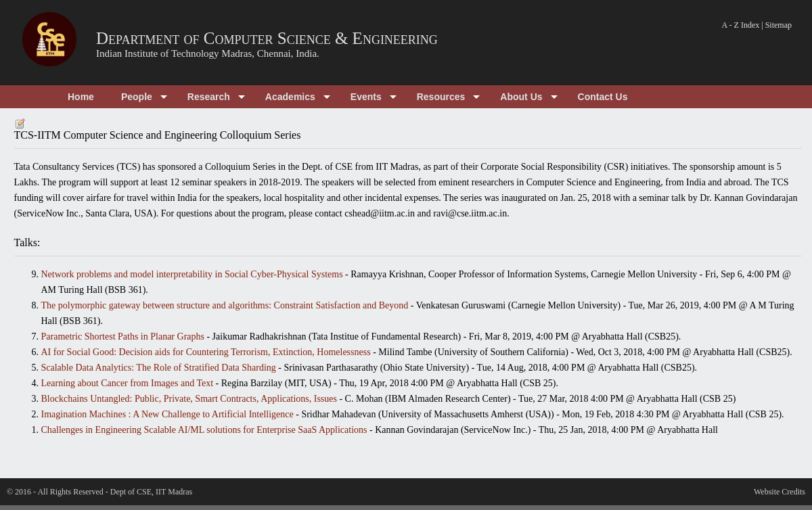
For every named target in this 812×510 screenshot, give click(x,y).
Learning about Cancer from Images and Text (128, 383)
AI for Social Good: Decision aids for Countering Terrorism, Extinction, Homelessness (206, 352)
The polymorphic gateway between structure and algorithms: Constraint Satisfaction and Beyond (225, 305)
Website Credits (780, 492)
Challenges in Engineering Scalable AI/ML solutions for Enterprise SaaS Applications (204, 430)
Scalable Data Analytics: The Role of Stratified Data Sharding (159, 368)
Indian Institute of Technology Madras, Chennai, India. (208, 53)
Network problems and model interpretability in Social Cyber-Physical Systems (192, 274)
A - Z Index (741, 25)
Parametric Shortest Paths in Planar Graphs (123, 337)
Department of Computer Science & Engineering (267, 38)
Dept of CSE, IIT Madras (151, 492)
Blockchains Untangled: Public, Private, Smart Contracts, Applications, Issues (189, 399)
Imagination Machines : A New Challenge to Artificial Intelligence (167, 414)
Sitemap (779, 25)
